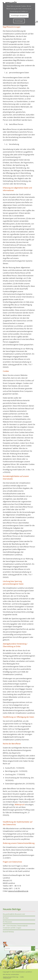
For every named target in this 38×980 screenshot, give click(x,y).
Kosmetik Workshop (8, 932)
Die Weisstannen (7, 922)
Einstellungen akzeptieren (19, 15)
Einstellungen (19, 21)
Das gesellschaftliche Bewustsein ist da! (14, 914)
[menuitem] (22, 977)
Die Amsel (6, 918)
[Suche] (21, 948)
